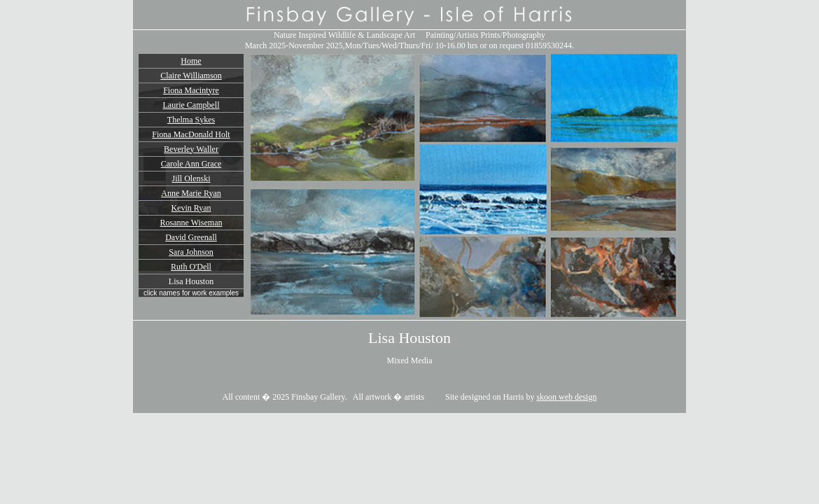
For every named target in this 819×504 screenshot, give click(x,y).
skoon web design (566, 397)
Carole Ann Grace (191, 164)
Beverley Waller (191, 149)
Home (191, 61)
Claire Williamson (191, 76)
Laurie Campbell (191, 105)
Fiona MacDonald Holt (191, 134)
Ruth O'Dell (191, 267)
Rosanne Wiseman (191, 223)
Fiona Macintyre (191, 90)
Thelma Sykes (191, 120)
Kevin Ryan (191, 208)
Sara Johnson (191, 252)
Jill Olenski (191, 178)
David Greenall (191, 237)
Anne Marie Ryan (191, 193)
